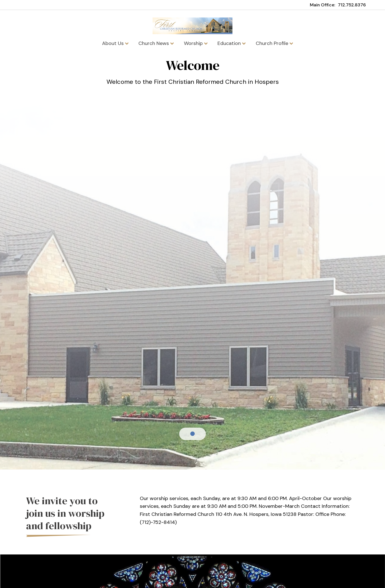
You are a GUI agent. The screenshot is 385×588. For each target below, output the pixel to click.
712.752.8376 (352, 5)
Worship (196, 43)
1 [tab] (192, 434)
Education (231, 43)
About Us (115, 43)
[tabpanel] (192, 76)
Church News (156, 43)
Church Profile (274, 43)
